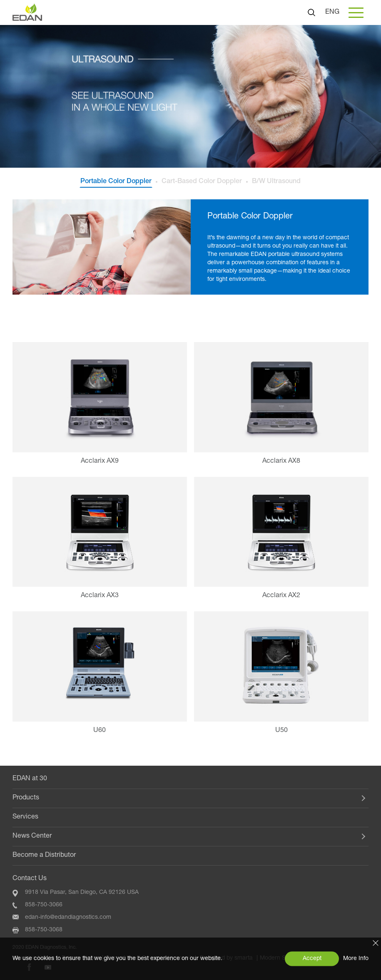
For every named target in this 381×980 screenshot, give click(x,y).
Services (25, 817)
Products (26, 798)
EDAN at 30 (30, 779)
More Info (356, 959)
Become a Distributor (44, 856)
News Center (32, 836)
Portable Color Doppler (116, 182)
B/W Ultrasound (276, 182)
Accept (312, 959)
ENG (332, 12)
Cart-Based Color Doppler (202, 182)
